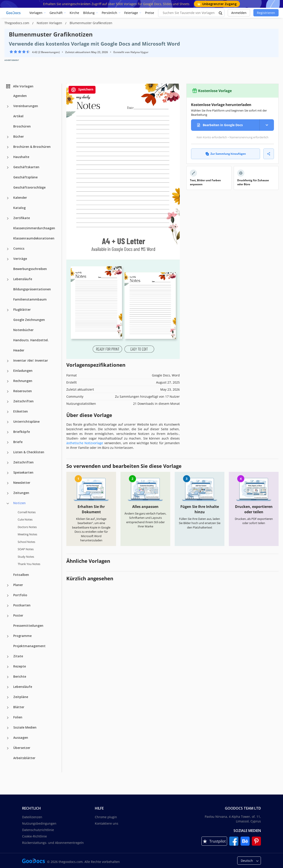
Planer (18, 585)
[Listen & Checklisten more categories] (8, 453)
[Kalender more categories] (8, 198)
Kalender (20, 198)
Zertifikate (22, 218)
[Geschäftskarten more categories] (8, 168)
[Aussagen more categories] (8, 738)
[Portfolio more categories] (8, 596)
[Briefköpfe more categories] (8, 432)
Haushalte (21, 157)
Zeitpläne (21, 697)
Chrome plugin (106, 817)
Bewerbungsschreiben (30, 269)
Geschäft (56, 13)
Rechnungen (23, 381)
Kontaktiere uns (107, 823)
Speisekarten (23, 472)
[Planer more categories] (8, 585)
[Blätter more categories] (8, 708)
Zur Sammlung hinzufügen (226, 154)
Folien (18, 717)
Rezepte (20, 666)
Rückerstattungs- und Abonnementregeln (53, 843)
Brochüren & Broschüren (32, 147)
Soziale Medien (25, 727)
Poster (18, 615)
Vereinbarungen (26, 106)
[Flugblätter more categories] (8, 310)
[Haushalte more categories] (8, 157)
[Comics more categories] (8, 249)
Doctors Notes (27, 527)
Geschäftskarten (26, 167)
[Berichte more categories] (8, 677)
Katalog (19, 208)
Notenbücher (23, 330)
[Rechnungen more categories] (8, 381)
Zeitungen (21, 493)
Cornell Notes (27, 512)
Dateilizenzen (32, 817)
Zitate (18, 656)
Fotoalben (21, 575)
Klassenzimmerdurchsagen (34, 228)
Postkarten (22, 605)
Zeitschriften (23, 401)
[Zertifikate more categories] (8, 218)
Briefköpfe (22, 432)
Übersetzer (22, 748)
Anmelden (239, 13)
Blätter (19, 707)
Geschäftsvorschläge (29, 187)
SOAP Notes (26, 549)
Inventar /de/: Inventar (31, 360)
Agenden (20, 96)
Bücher (19, 136)
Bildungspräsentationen (32, 289)
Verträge (20, 259)
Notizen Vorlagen (50, 23)
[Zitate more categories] (8, 657)
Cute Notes (25, 519)
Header (19, 350)
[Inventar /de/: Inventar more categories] (8, 361)
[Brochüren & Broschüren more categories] (8, 147)
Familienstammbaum (30, 299)
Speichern (82, 90)
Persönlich (109, 13)
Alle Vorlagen (19, 86)
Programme (22, 636)
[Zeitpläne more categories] (8, 697)
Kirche (74, 13)
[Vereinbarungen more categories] (8, 106)
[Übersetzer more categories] (8, 748)
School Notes (26, 542)
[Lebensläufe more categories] (8, 280)
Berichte (20, 676)
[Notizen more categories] (8, 503)
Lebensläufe (23, 279)
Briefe (18, 442)
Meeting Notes (27, 534)
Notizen (19, 503)
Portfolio (20, 595)
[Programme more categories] (8, 636)
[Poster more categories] (8, 616)
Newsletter (22, 483)
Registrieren (266, 13)
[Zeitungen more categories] (8, 493)
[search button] (221, 13)
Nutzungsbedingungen (39, 823)
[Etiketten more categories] (8, 412)
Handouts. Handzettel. (31, 340)
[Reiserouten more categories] (8, 392)
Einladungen (23, 371)
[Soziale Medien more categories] (8, 728)
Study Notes (26, 557)
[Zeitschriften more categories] (8, 402)
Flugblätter (22, 310)
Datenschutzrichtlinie (38, 830)
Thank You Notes (29, 564)
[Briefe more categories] (8, 442)
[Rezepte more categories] (8, 667)
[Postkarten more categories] (8, 606)
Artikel (18, 116)
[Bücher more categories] (8, 137)
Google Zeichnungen (29, 320)
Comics (19, 248)
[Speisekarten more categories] (8, 473)
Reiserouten (23, 391)
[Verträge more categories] (8, 259)
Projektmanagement (29, 646)
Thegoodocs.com (17, 23)
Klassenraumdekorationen (34, 238)
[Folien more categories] (8, 718)
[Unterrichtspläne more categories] (8, 422)
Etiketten (21, 411)
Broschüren (22, 126)
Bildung (89, 13)
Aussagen (21, 738)
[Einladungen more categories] (8, 371)
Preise (150, 13)
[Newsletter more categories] (8, 483)
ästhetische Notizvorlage (85, 443)
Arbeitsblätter (24, 758)
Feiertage (131, 13)
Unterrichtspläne (26, 421)
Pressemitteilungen (28, 626)
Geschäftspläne (25, 177)
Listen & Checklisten (29, 452)
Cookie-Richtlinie (34, 836)
